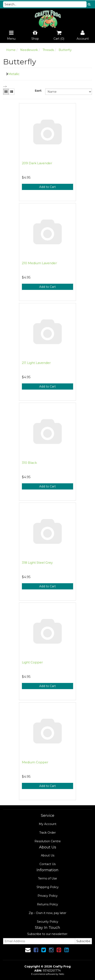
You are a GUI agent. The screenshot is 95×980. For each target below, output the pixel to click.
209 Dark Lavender (37, 163)
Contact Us (47, 864)
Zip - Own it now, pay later (47, 913)
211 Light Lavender (36, 363)
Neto (61, 974)
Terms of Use (47, 878)
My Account (48, 824)
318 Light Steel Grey (37, 563)
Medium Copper (35, 762)
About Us (48, 855)
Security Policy (48, 922)
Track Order (47, 833)
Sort (38, 91)
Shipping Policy (48, 887)
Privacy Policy (48, 896)
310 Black (29, 463)
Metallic (14, 74)
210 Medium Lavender (39, 263)
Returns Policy (47, 904)
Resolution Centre (48, 841)
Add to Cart (47, 187)
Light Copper (32, 662)
